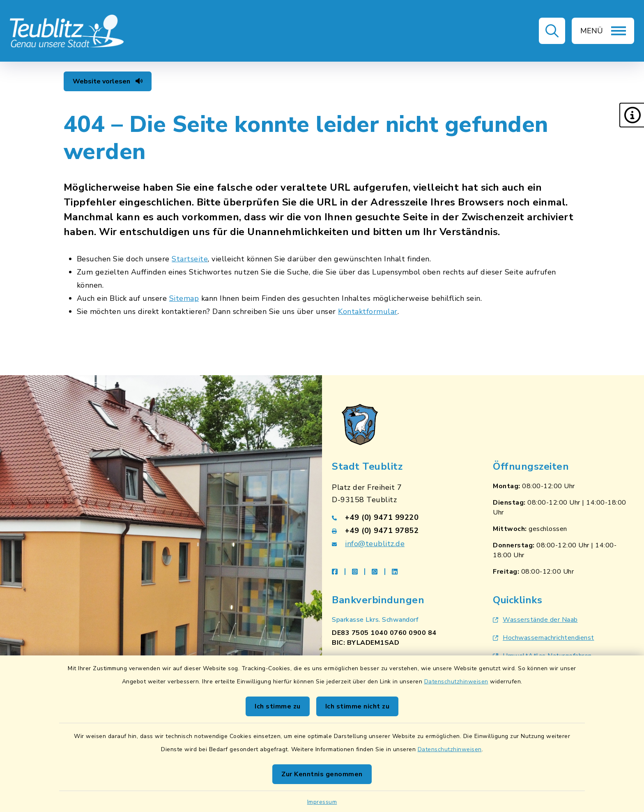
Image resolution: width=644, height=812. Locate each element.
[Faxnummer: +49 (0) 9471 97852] (402, 531)
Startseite (190, 259)
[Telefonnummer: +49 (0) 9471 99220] (402, 517)
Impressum (322, 802)
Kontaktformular (368, 311)
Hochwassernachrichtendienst (544, 638)
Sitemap (184, 298)
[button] (632, 115)
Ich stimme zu (278, 706)
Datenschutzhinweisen (456, 682)
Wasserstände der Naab (535, 620)
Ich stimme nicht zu (358, 706)
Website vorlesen (108, 81)
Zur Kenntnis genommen (322, 774)
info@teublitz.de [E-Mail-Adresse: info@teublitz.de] (375, 544)
